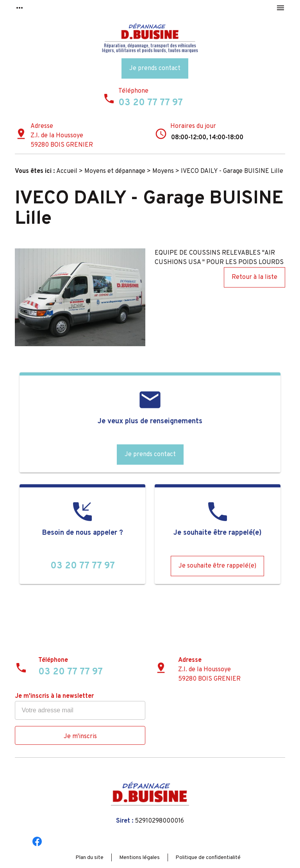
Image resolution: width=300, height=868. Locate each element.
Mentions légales (139, 858)
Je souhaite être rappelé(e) (217, 566)
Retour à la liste (254, 277)
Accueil (67, 171)
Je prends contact (155, 68)
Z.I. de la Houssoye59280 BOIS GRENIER (62, 140)
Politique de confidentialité (208, 858)
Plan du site (89, 858)
